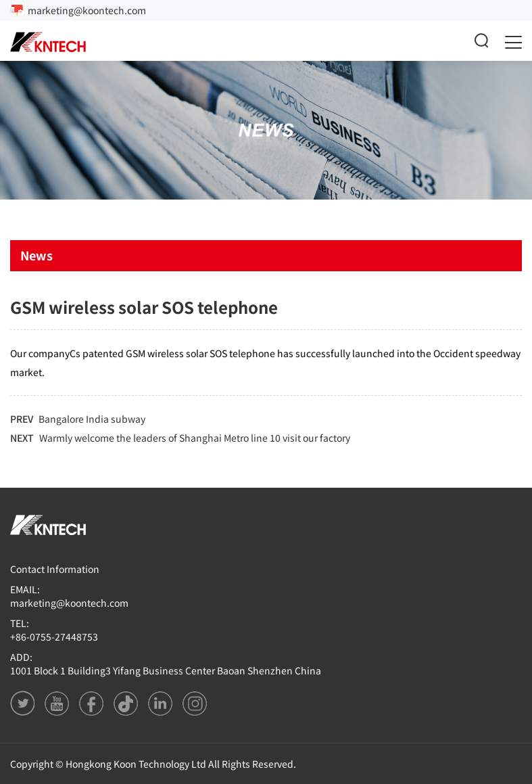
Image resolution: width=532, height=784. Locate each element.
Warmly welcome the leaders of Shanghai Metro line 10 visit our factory (195, 438)
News (37, 255)
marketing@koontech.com (87, 10)
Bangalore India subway (92, 419)
